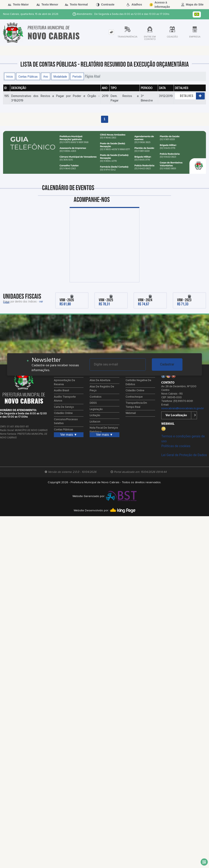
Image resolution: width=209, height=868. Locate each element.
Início (10, 76)
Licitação (95, 415)
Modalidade (60, 76)
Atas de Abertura (100, 380)
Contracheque (134, 397)
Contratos (96, 397)
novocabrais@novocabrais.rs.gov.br (182, 409)
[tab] (111, 32)
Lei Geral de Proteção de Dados (184, 455)
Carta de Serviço (64, 407)
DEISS (93, 403)
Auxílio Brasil (61, 391)
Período (77, 76)
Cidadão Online (63, 413)
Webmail (131, 413)
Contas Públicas (28, 76)
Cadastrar (167, 364)
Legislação (96, 409)
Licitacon (95, 422)
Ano (46, 76)
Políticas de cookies (176, 446)
